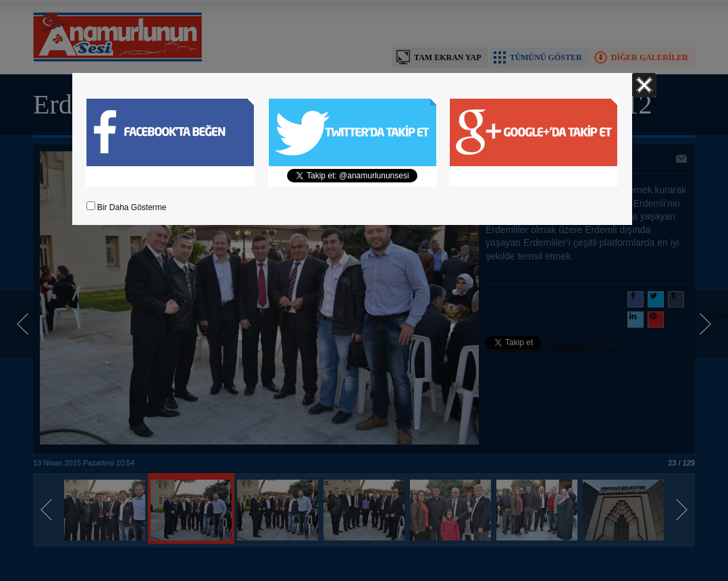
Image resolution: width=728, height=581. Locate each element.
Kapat (644, 85)
